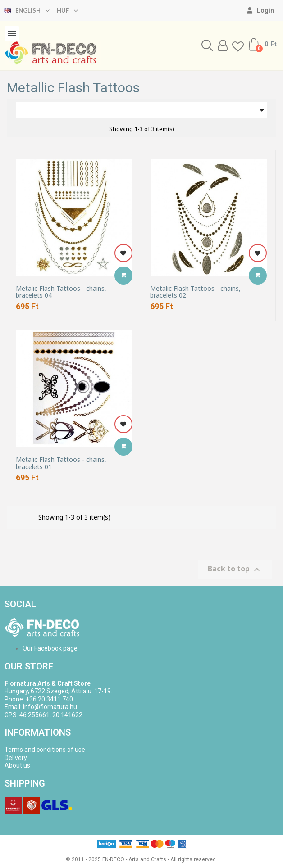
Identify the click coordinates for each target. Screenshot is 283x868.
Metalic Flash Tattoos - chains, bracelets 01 (61, 463)
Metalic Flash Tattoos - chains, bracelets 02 (195, 292)
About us (17, 765)
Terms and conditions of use (45, 750)
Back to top (235, 570)
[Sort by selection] (141, 110)
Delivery (16, 758)
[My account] (260, 10)
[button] (207, 45)
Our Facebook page (50, 648)
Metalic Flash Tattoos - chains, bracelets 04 (61, 292)
